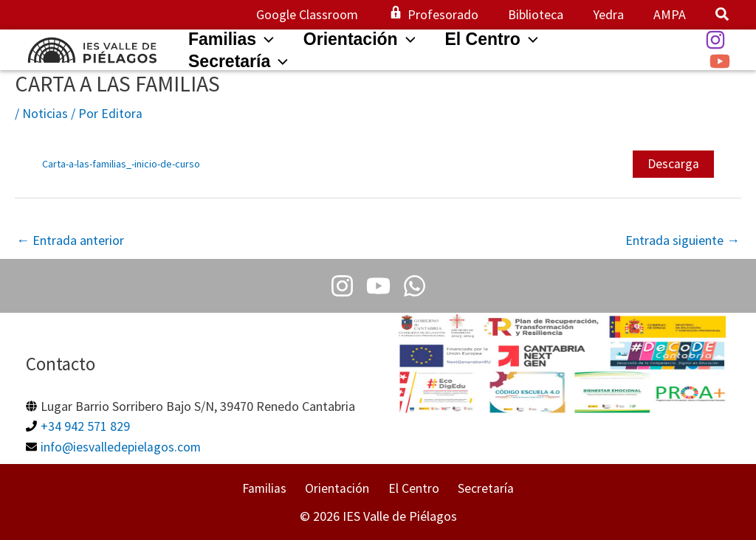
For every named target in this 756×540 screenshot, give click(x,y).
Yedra (613, 14)
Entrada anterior (70, 240)
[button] (723, 16)
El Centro (412, 488)
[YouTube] (720, 61)
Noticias (45, 113)
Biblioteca (543, 14)
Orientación (341, 488)
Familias (273, 488)
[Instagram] (715, 40)
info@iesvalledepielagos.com (121, 446)
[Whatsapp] (410, 286)
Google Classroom (320, 14)
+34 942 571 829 (85, 426)
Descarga (673, 163)
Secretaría (478, 488)
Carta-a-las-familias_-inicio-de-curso (121, 164)
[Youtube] (378, 286)
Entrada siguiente (683, 240)
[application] (267, 39)
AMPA (671, 14)
